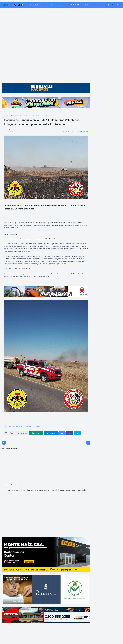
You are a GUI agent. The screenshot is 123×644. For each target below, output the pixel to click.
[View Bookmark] (113, 5)
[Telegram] (51, 433)
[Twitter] (78, 433)
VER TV (86, 5)
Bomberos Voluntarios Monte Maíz (14, 427)
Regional (60, 5)
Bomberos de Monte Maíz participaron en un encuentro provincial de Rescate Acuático (33, 239)
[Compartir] (85, 433)
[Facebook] (70, 433)
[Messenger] (62, 433)
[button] (83, 132)
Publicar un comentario (19, 433)
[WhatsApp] (36, 433)
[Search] (117, 5)
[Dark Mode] (109, 5)
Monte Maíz (50, 5)
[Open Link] (121, 5)
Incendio (29, 427)
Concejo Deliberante (36, 5)
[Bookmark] (6, 434)
